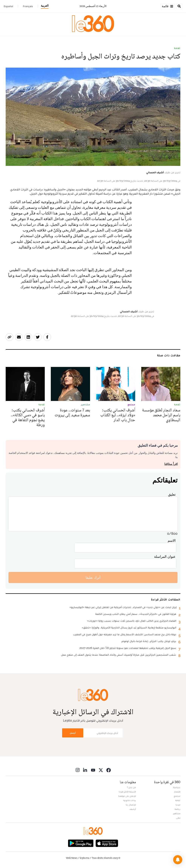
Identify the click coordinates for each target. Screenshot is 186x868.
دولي (178, 818)
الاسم (172, 540)
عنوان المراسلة (165, 557)
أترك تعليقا (93, 578)
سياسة (177, 787)
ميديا (178, 805)
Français (28, 6)
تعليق (172, 494)
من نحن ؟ (131, 787)
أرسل (73, 733)
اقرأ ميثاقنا (171, 464)
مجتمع (177, 796)
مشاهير (177, 813)
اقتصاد (177, 792)
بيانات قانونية (130, 800)
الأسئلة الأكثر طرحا (127, 792)
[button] (178, 860)
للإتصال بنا (131, 805)
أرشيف (133, 809)
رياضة (178, 809)
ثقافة (177, 48)
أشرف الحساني (155, 172)
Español (8, 6)
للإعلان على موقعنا (127, 796)
